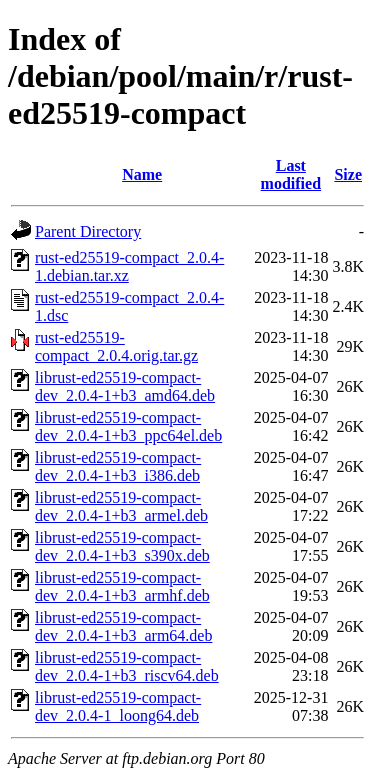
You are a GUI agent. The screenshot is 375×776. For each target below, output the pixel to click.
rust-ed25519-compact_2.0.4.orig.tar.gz (116, 346)
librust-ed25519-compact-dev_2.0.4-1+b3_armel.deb (121, 506)
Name (142, 174)
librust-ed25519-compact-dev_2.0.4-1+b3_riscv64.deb (127, 666)
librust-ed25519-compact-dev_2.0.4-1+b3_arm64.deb (123, 626)
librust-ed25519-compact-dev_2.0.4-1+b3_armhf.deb (122, 586)
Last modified (291, 174)
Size (348, 174)
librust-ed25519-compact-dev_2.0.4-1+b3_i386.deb (118, 466)
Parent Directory (88, 231)
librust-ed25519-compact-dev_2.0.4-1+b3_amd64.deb (125, 386)
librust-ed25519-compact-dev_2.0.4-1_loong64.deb (118, 706)
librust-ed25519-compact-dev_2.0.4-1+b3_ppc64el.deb (128, 426)
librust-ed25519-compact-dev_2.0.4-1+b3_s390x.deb (122, 546)
